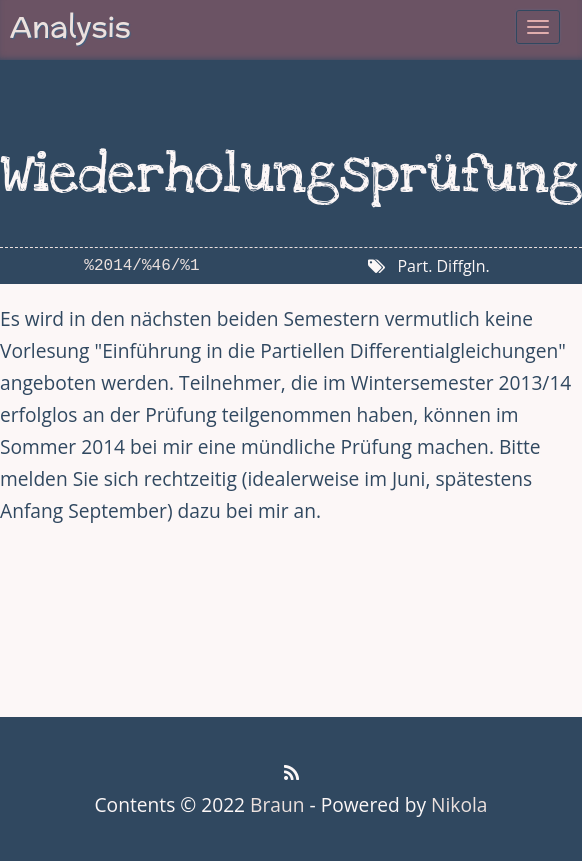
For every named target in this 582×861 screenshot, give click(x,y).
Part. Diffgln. (443, 266)
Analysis (70, 26)
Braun (277, 804)
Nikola (459, 804)
